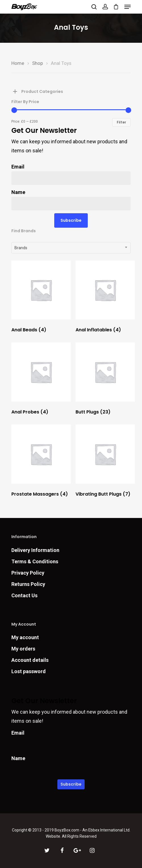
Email (18, 167)
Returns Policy (28, 584)
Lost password (29, 671)
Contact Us (24, 595)
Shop (37, 63)
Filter (121, 122)
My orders (23, 649)
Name (18, 192)
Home (18, 63)
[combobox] (71, 248)
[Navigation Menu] (128, 7)
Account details (30, 660)
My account (25, 637)
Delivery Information (35, 550)
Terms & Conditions (35, 561)
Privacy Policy (28, 573)
